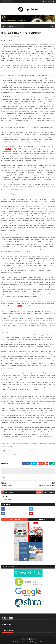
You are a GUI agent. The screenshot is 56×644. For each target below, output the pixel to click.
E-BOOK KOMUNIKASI (15, 520)
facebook (51, 492)
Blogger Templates (38, 642)
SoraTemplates (22, 642)
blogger (39, 492)
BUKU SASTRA (41, 520)
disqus (45, 492)
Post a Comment (8, 499)
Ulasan (21, 36)
